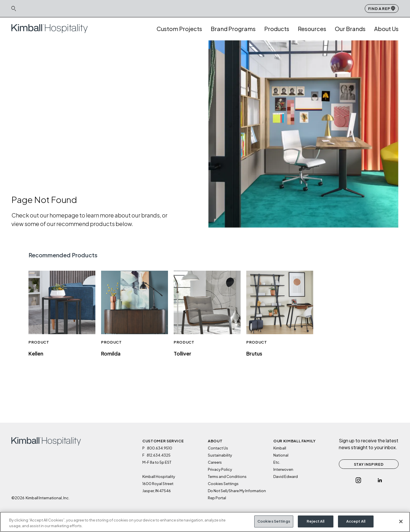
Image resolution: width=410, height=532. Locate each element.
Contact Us (218, 448)
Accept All (356, 522)
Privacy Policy (220, 469)
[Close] (401, 522)
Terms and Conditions (227, 476)
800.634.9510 (160, 448)
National (281, 455)
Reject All (315, 522)
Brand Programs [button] (233, 29)
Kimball (280, 448)
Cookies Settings (223, 484)
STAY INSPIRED (369, 464)
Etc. (277, 462)
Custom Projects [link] (179, 29)
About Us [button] (386, 29)
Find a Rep (382, 8)
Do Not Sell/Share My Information (237, 491)
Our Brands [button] (350, 29)
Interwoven (283, 469)
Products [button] (277, 29)
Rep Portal (217, 498)
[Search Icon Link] (14, 8)
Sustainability (220, 455)
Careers (215, 462)
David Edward (286, 476)
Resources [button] (312, 29)
